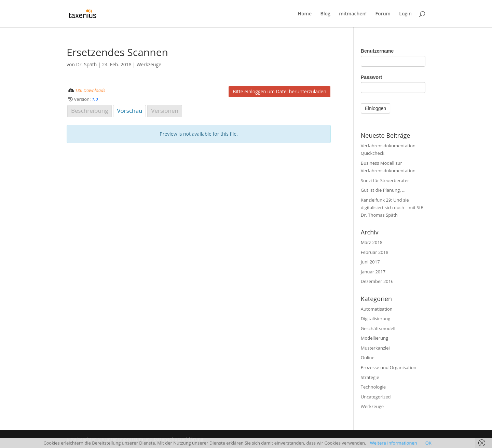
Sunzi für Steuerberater (385, 180)
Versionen (165, 111)
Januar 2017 (373, 272)
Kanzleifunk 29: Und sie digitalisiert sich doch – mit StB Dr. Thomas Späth (392, 207)
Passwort (371, 77)
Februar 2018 (375, 252)
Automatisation (377, 309)
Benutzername (377, 51)
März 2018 (372, 242)
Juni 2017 (370, 262)
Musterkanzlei (375, 348)
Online (368, 357)
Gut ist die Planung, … (383, 190)
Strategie (370, 377)
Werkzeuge (149, 64)
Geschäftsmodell (378, 328)
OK (428, 443)
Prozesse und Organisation (389, 367)
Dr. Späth (87, 64)
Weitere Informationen (394, 443)
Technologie (373, 387)
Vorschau (129, 111)
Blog (325, 14)
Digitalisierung (376, 318)
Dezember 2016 (377, 281)
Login (405, 14)
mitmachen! (353, 14)
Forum (383, 14)
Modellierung (374, 338)
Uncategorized (376, 397)
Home (305, 14)
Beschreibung (90, 111)
